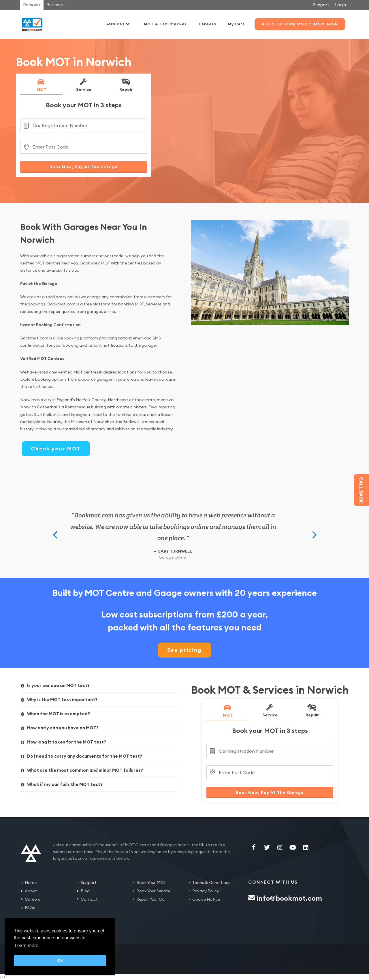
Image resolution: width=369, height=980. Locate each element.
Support (321, 5)
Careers (32, 899)
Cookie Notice (206, 899)
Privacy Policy (206, 891)
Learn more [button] (27, 946)
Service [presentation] (83, 85)
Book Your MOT (151, 883)
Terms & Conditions (211, 883)
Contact (89, 899)
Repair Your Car (151, 899)
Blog (85, 891)
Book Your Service (153, 891)
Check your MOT (56, 449)
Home (31, 883)
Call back (361, 490)
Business (55, 5)
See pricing (184, 650)
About (31, 891)
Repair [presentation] (125, 85)
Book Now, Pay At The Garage (84, 167)
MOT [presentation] (41, 85)
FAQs (30, 908)
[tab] (41, 86)
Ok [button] (60, 960)
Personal (32, 5)
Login (340, 5)
